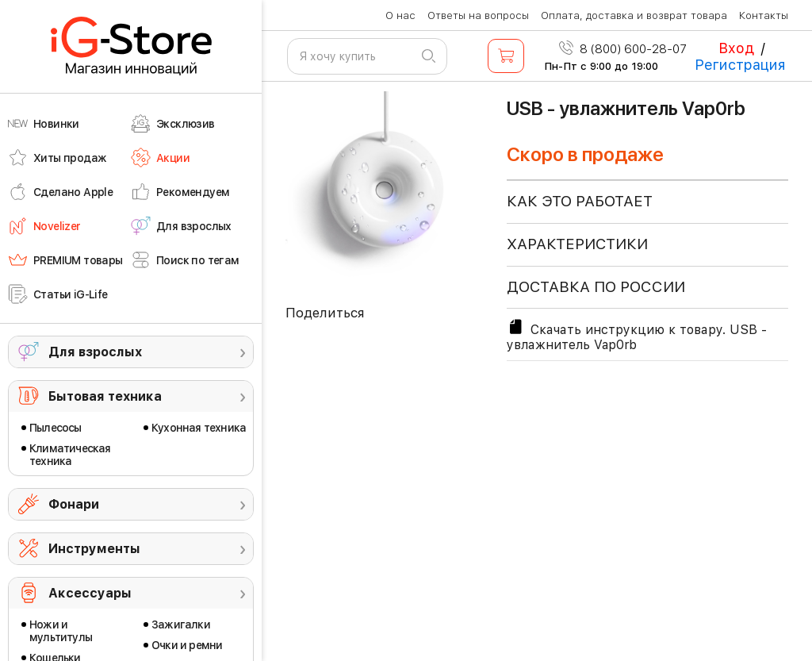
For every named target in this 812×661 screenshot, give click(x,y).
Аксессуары (90, 593)
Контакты (764, 15)
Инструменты (94, 549)
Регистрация (740, 65)
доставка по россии (596, 287)
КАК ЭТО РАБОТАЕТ (580, 201)
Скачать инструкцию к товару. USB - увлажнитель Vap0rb (637, 335)
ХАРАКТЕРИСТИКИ (577, 244)
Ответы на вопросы (478, 15)
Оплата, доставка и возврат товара (634, 15)
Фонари (74, 504)
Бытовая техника (105, 396)
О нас (400, 15)
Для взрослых (95, 352)
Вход (736, 48)
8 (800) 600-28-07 (623, 49)
